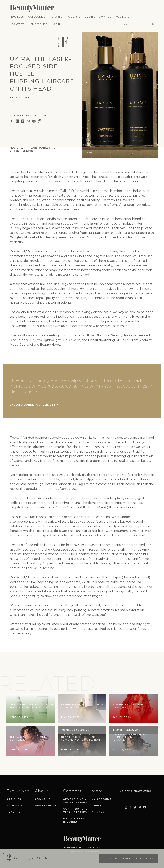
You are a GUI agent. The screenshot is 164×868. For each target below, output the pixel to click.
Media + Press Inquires (75, 820)
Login (56, 24)
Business (18, 17)
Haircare (31, 148)
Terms (96, 805)
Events (90, 17)
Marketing (47, 148)
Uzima (33, 191)
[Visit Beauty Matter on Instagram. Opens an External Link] (126, 807)
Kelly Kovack (20, 98)
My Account (101, 799)
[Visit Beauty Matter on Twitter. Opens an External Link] (135, 807)
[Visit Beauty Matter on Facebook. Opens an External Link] (130, 807)
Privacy (98, 812)
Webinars (122, 17)
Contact (18, 24)
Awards (105, 17)
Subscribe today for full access (128, 858)
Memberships (38, 24)
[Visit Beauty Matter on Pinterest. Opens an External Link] (140, 807)
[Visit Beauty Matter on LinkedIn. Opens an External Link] (121, 807)
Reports (56, 17)
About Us (43, 799)
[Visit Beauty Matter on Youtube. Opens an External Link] (145, 807)
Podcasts (73, 17)
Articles (14, 799)
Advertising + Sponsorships (75, 801)
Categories (37, 17)
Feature (16, 148)
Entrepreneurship (24, 151)
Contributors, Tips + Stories (76, 810)
